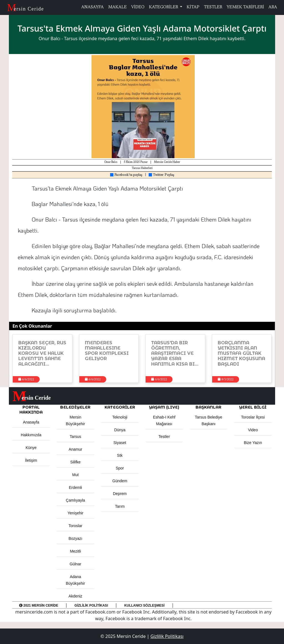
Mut (75, 475)
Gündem (120, 481)
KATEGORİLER (164, 7)
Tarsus (75, 437)
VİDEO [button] (138, 7)
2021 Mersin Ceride (39, 605)
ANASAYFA (92, 7)
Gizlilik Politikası (91, 605)
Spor (120, 468)
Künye (31, 448)
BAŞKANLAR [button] (208, 407)
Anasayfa (31, 422)
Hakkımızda (31, 435)
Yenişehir (75, 513)
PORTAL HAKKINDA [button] (31, 410)
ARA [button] (273, 7)
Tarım (120, 506)
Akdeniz (75, 596)
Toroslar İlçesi (253, 417)
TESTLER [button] (213, 7)
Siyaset (120, 443)
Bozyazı (75, 538)
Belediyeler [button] (75, 407)
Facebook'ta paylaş (126, 175)
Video (253, 430)
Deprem (120, 494)
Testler (164, 437)
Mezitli (75, 551)
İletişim (31, 460)
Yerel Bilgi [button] (253, 407)
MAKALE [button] (117, 7)
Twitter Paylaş (161, 175)
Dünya (120, 430)
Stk (120, 455)
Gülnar (75, 564)
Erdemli (75, 488)
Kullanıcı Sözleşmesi (144, 605)
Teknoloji (120, 417)
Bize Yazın (253, 443)
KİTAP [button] (193, 7)
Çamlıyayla (75, 500)
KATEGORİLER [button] (120, 407)
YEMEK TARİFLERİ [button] (245, 7)
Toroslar (75, 526)
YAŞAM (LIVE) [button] (164, 407)
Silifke (75, 462)
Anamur (75, 449)
